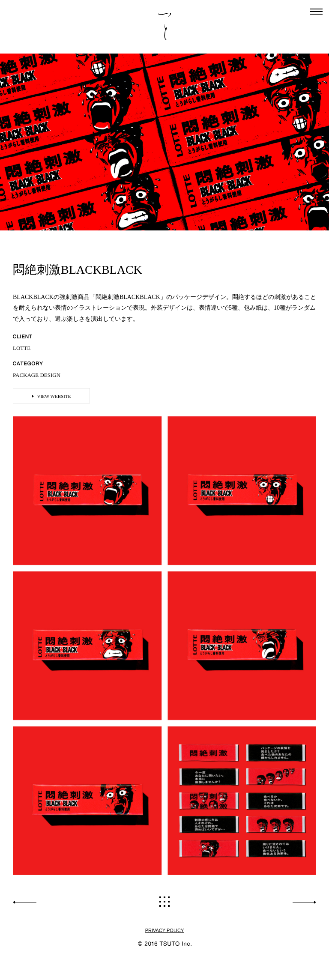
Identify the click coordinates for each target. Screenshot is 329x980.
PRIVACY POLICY (165, 931)
